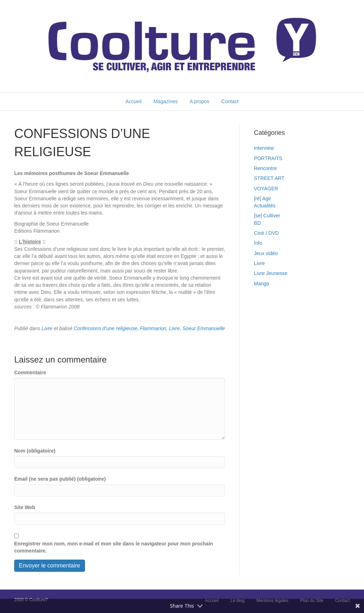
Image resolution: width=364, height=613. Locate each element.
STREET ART (269, 178)
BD (257, 223)
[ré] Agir (262, 199)
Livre (47, 328)
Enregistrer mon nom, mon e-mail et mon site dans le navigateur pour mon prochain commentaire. (114, 547)
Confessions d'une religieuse (105, 328)
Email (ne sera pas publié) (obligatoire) (60, 479)
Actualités (265, 206)
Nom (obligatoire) (35, 451)
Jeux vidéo (266, 253)
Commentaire (30, 372)
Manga (261, 284)
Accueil (133, 101)
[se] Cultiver (267, 216)
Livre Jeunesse (271, 273)
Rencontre (265, 168)
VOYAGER (266, 189)
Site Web (25, 507)
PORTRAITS (268, 158)
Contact (230, 101)
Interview (264, 148)
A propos (200, 101)
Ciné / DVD (266, 233)
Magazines (166, 101)
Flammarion (153, 328)
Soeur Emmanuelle (204, 328)
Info (258, 243)
